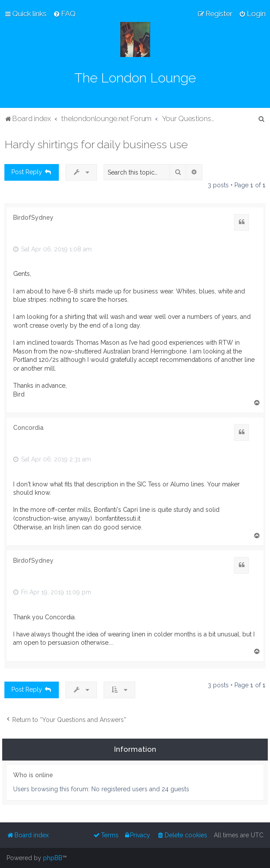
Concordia (28, 428)
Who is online (33, 775)
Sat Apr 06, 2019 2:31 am (52, 459)
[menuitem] (64, 14)
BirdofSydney (33, 218)
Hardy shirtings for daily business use (96, 144)
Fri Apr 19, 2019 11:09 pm (52, 592)
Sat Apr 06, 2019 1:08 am (52, 249)
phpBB (53, 858)
